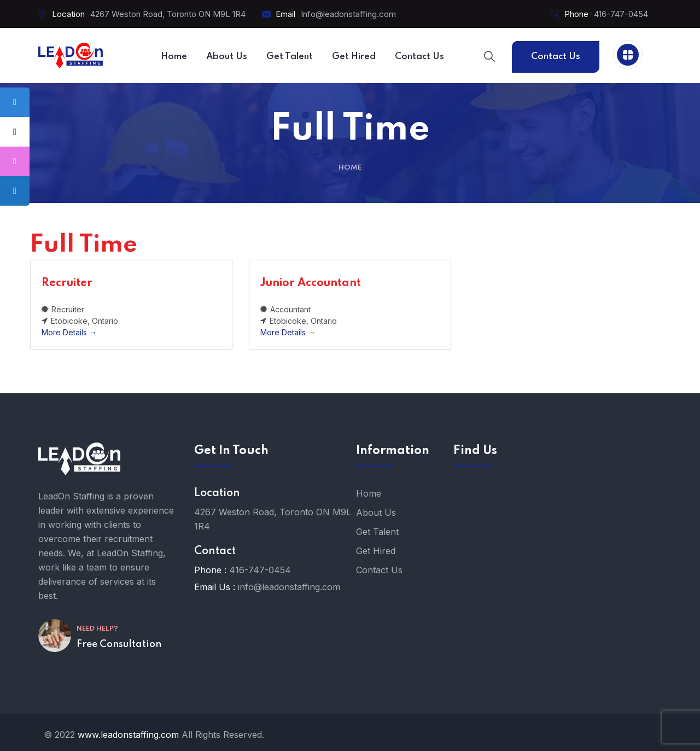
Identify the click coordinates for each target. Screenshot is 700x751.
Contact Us (556, 57)
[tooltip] (15, 102)
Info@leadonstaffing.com (348, 14)
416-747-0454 (621, 14)
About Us (376, 513)
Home (350, 168)
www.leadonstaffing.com (128, 735)
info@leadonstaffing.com (289, 587)
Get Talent (377, 532)
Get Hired (376, 551)
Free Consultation (119, 644)
